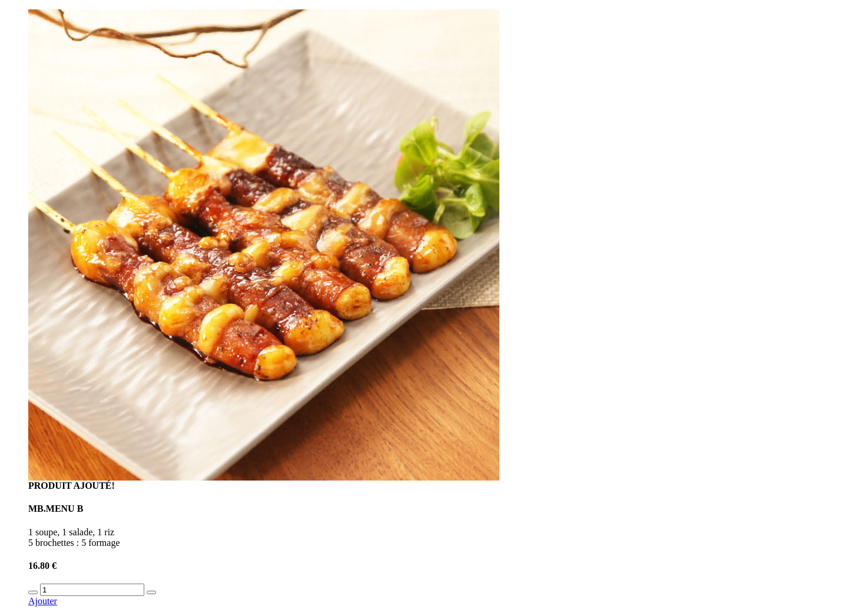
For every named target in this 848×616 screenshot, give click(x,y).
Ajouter (43, 601)
